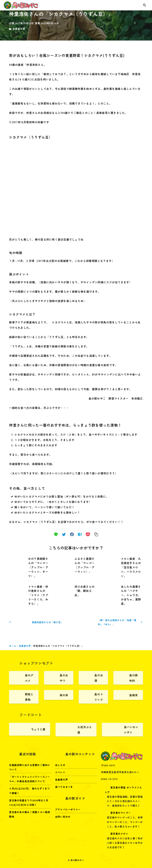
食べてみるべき (64, 787)
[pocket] (88, 534)
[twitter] (64, 534)
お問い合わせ (63, 817)
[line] (56, 534)
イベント (60, 772)
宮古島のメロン (116, 834)
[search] (145, 5)
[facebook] (72, 534)
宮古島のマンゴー (118, 813)
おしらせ (60, 765)
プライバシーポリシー (68, 809)
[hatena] (80, 534)
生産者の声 (19, 29)
